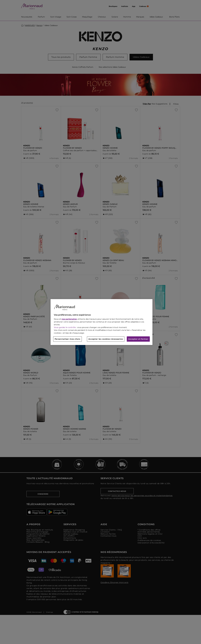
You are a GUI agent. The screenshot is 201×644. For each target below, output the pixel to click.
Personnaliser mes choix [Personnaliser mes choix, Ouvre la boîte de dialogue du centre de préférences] (67, 339)
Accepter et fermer (138, 339)
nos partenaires (69, 319)
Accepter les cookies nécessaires (106, 339)
